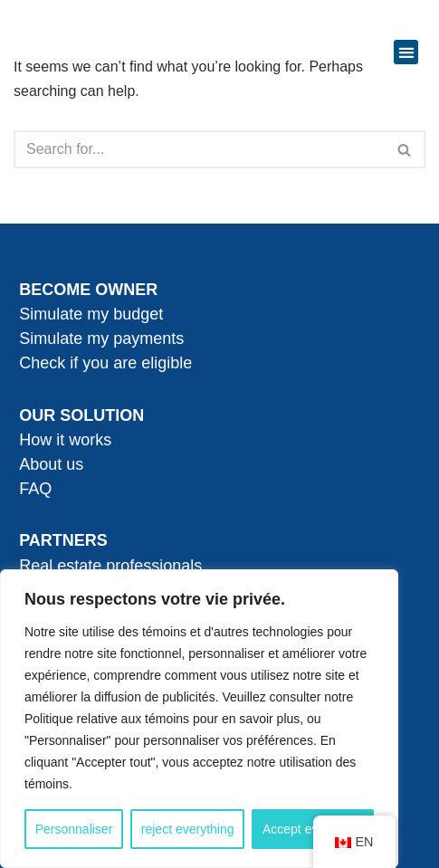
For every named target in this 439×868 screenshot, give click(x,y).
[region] (199, 719)
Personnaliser (74, 829)
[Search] (199, 149)
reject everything (188, 829)
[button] (406, 52)
